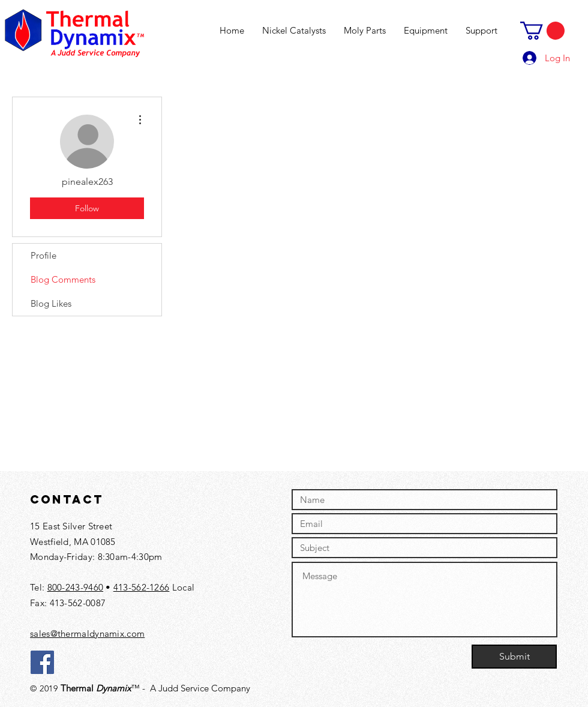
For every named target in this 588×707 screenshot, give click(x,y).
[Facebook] (42, 662)
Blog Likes (51, 303)
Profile (43, 255)
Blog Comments (63, 279)
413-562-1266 (142, 587)
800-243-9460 (76, 587)
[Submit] (514, 657)
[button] (542, 31)
